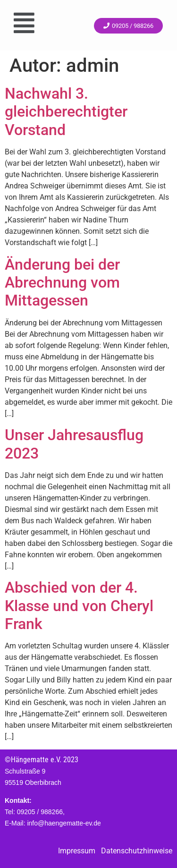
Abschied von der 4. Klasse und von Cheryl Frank (79, 606)
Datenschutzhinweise (137, 851)
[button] (24, 23)
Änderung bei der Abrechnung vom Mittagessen (62, 283)
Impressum (77, 851)
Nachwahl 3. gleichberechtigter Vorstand (66, 112)
